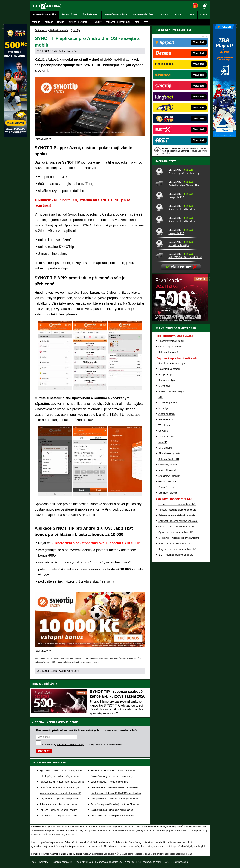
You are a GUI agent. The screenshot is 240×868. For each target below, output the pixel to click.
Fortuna (36, 22)
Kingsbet (97, 22)
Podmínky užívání (84, 862)
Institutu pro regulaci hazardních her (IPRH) (121, 831)
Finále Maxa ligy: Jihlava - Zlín (183, 185)
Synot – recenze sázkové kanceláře (176, 532)
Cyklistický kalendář (168, 465)
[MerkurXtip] (16, 136)
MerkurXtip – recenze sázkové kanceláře (179, 538)
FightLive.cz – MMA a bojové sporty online (61, 771)
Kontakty (44, 862)
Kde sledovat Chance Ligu (172, 363)
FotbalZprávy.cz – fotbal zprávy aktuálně (60, 776)
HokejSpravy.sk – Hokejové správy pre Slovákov (115, 799)
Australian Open (166, 414)
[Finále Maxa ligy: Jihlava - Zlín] (161, 183)
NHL (161, 397)
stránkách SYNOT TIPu (81, 515)
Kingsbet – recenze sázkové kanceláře (178, 549)
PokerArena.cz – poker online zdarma (58, 804)
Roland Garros (166, 420)
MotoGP (163, 442)
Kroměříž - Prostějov (179, 245)
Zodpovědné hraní (184, 831)
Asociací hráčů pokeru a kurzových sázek (53, 835)
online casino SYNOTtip (56, 247)
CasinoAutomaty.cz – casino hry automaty (112, 776)
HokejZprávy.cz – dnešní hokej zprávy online (62, 782)
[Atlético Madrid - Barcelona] (161, 207)
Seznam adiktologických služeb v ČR (102, 854)
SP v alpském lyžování (170, 453)
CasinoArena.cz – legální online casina (59, 816)
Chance (72, 22)
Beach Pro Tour (166, 487)
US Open (163, 431)
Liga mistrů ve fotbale (169, 369)
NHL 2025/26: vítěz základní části (185, 257)
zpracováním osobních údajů (70, 744)
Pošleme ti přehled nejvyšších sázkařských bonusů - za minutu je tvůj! (87, 730)
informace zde (96, 846)
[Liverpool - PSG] (161, 195)
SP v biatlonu (165, 448)
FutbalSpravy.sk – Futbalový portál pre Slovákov (115, 804)
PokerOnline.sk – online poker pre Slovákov (113, 816)
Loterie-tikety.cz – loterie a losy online (109, 782)
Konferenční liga (167, 380)
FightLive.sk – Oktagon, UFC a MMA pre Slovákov (116, 793)
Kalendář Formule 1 (168, 352)
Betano (61, 22)
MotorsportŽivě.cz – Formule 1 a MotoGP (60, 793)
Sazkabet (110, 22)
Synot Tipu (76, 214)
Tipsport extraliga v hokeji (171, 341)
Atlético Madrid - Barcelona (182, 209)
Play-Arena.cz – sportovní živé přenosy (59, 799)
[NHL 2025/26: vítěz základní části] (161, 256)
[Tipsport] (224, 136)
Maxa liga (163, 408)
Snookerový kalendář (169, 476)
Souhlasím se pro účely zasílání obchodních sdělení (82, 744)
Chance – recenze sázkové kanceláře (177, 527)
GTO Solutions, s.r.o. (178, 862)
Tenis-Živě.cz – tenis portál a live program (60, 787)
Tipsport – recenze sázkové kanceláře (177, 510)
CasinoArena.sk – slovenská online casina (112, 810)
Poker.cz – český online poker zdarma (58, 810)
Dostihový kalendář (168, 493)
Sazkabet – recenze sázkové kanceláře (178, 521)
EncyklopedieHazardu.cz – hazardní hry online (114, 771)
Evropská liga (165, 375)
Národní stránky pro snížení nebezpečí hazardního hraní (164, 854)
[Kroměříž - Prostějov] (161, 244)
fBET (146, 22)
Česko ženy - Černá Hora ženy (184, 173)
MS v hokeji (164, 386)
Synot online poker (52, 254)
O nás (33, 862)
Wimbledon (164, 425)
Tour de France (166, 437)
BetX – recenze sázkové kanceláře (176, 544)
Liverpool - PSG (176, 197)
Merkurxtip (125, 22)
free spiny (107, 581)
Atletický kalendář (167, 470)
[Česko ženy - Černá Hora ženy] (161, 171)
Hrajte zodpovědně (42, 658)
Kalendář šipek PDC (169, 459)
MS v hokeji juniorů (168, 403)
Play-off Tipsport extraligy (171, 391)
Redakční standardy (62, 862)
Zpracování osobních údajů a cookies (116, 862)
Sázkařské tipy (166, 161)
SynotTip (85, 22)
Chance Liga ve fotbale (170, 347)
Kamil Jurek (73, 51)
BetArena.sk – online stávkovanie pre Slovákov (114, 787)
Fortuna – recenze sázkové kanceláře (177, 504)
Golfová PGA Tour (167, 482)
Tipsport (49, 22)
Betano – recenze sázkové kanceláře (177, 515)
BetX (137, 22)
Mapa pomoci (128, 854)
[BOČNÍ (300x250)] (180, 320)
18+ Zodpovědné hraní (150, 862)
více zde (96, 662)
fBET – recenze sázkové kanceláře (176, 555)
